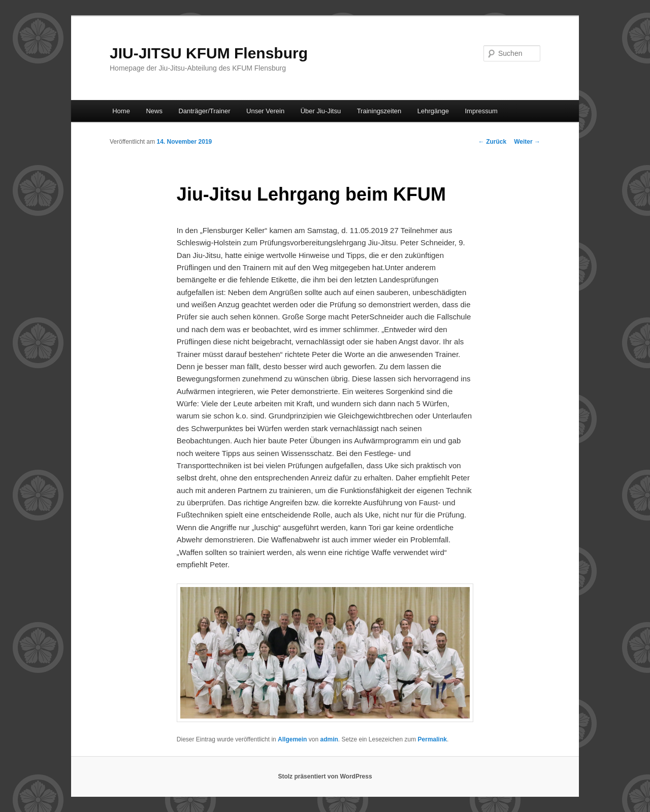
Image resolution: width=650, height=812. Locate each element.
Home (121, 111)
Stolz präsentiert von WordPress (325, 776)
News (154, 111)
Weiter (527, 142)
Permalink (432, 739)
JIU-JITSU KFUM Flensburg (209, 53)
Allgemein (292, 739)
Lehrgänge (433, 111)
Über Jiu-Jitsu (321, 111)
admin (329, 739)
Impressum (481, 111)
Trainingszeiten (379, 111)
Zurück (492, 142)
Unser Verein (265, 111)
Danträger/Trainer (204, 111)
